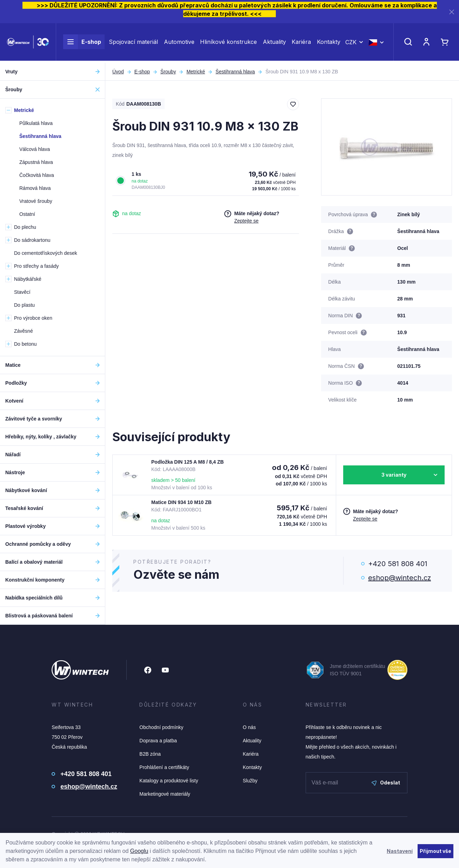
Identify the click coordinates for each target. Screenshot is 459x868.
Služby (250, 781)
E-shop (82, 43)
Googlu (139, 851)
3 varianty (394, 475)
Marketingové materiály (165, 794)
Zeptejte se (246, 221)
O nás (249, 727)
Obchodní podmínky (161, 727)
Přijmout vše (435, 851)
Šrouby (168, 72)
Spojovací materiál (133, 43)
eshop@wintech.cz (400, 578)
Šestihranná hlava (235, 72)
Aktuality (274, 43)
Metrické (196, 72)
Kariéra (301, 43)
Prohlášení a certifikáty (164, 767)
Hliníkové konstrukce (228, 43)
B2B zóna (150, 754)
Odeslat (386, 783)
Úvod (118, 72)
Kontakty (329, 43)
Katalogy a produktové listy (169, 781)
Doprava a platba (158, 741)
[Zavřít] (452, 12)
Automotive (179, 43)
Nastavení (400, 851)
